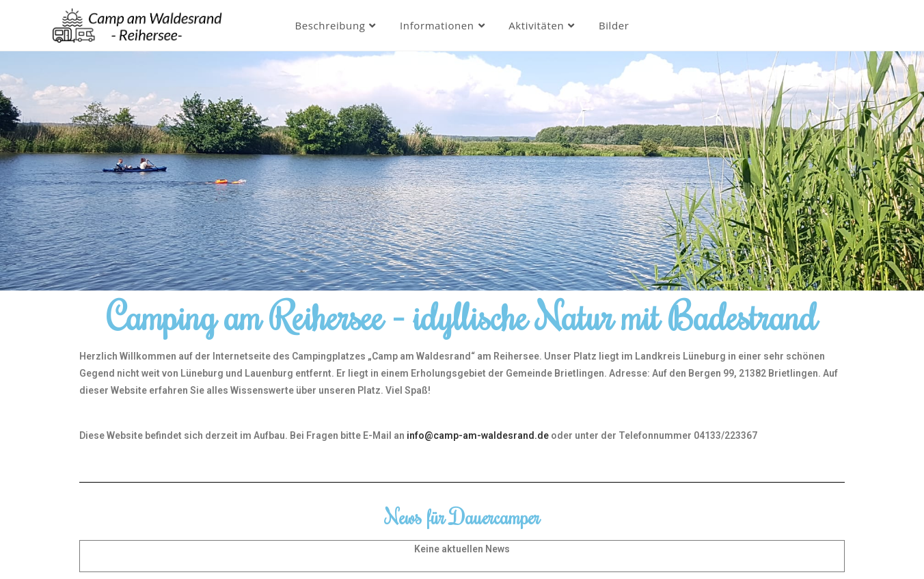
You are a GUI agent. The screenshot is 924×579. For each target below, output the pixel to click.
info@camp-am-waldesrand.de (478, 435)
